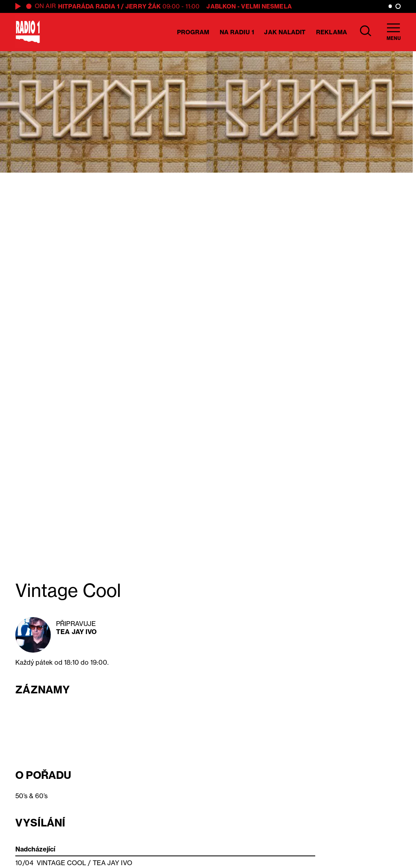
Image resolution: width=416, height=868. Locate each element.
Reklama (332, 32)
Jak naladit (285, 32)
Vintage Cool (61, 863)
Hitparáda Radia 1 (89, 6)
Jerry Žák (143, 6)
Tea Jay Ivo (76, 632)
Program (193, 32)
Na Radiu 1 (237, 32)
